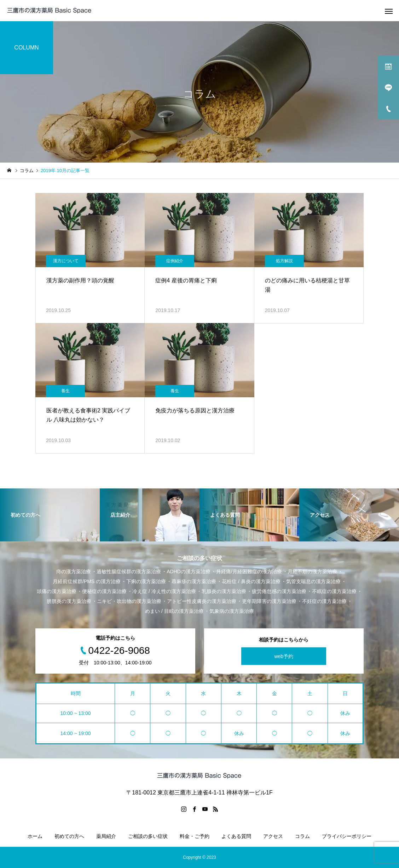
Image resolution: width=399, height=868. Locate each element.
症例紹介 (175, 261)
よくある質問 (236, 836)
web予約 (284, 656)
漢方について (66, 261)
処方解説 (284, 261)
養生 (65, 391)
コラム (302, 836)
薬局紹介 (106, 836)
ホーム (35, 836)
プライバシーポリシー (347, 836)
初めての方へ (69, 836)
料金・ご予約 (195, 836)
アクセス (273, 836)
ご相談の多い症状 (148, 836)
